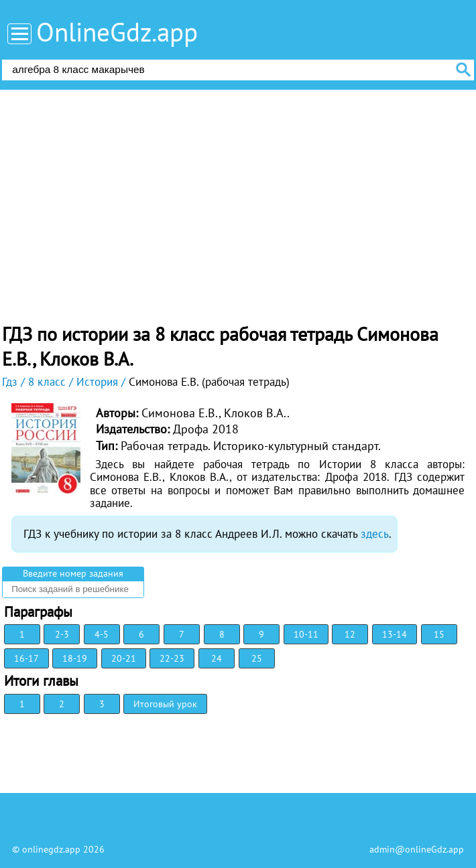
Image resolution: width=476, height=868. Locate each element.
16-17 (26, 658)
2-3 (62, 634)
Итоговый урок (165, 704)
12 (350, 634)
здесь (375, 534)
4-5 (102, 634)
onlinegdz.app (51, 849)
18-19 (75, 658)
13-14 (395, 634)
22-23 (172, 658)
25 (257, 658)
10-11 (306, 634)
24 (217, 658)
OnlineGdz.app (117, 32)
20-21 (124, 658)
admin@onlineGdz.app (417, 849)
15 (439, 634)
